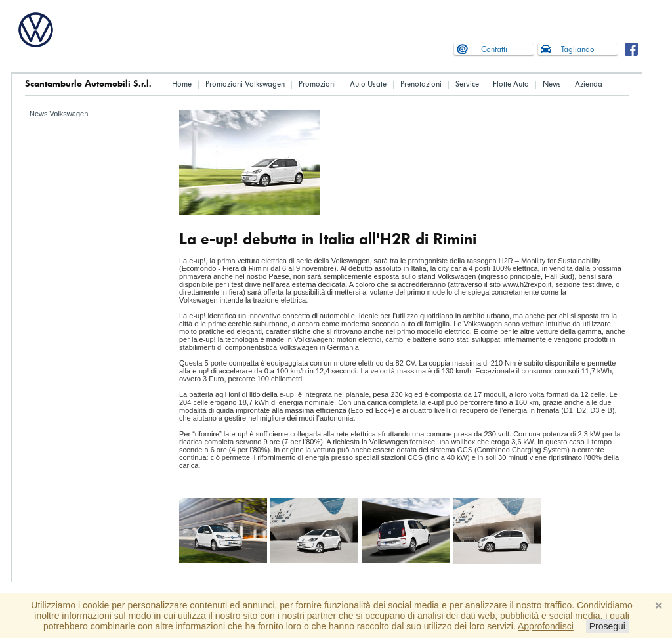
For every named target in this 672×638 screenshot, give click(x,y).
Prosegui (607, 626)
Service (467, 84)
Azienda (589, 84)
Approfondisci (546, 626)
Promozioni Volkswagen (245, 84)
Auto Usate (368, 84)
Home (182, 84)
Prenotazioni (421, 84)
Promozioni (317, 84)
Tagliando (578, 50)
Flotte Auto (511, 84)
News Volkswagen (59, 114)
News (552, 84)
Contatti (494, 50)
